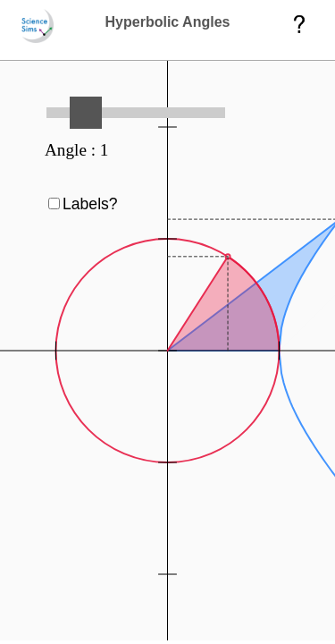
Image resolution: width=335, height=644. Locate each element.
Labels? (90, 204)
